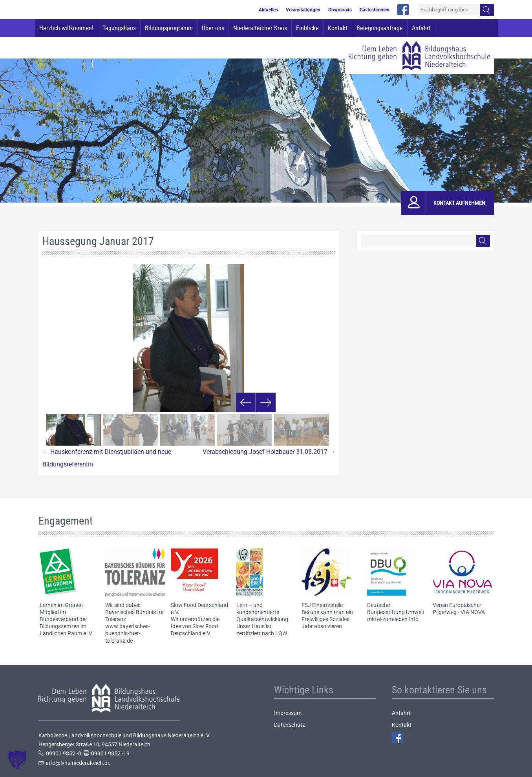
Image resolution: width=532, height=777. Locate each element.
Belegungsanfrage (380, 28)
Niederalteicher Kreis (260, 28)
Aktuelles (268, 10)
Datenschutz (290, 725)
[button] (17, 760)
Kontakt (338, 28)
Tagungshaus (119, 28)
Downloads (340, 10)
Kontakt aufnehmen (459, 203)
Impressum (288, 713)
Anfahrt (421, 28)
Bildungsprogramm (169, 28)
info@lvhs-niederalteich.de (78, 763)
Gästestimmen (375, 10)
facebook (403, 10)
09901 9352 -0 (64, 753)
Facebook (398, 738)
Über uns (213, 28)
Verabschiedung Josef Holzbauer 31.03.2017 (269, 452)
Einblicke (307, 28)
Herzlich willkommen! (66, 28)
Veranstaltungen (303, 10)
